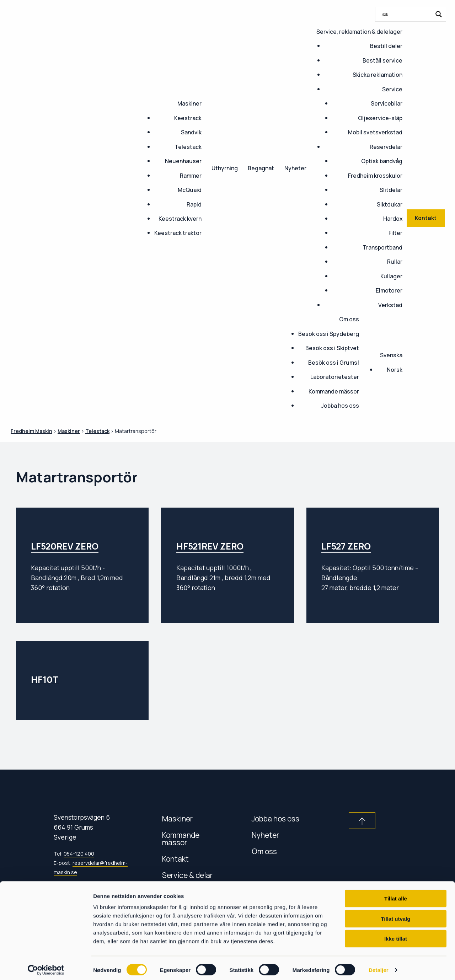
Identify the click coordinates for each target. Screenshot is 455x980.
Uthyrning (225, 168)
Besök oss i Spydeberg (329, 334)
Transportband (382, 247)
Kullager (391, 276)
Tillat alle (396, 895)
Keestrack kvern (180, 219)
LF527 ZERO (346, 546)
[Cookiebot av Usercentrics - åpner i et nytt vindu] (46, 966)
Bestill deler (386, 46)
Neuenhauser (183, 161)
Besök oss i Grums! (334, 363)
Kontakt (175, 859)
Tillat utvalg (395, 915)
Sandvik (191, 132)
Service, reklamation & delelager (359, 32)
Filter (395, 233)
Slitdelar (391, 190)
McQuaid (190, 190)
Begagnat (261, 168)
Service (392, 89)
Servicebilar (387, 103)
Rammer (191, 176)
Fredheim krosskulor (375, 176)
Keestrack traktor (178, 233)
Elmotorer (389, 290)
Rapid (194, 204)
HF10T (45, 679)
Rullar (395, 262)
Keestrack (188, 118)
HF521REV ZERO (210, 546)
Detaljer (379, 966)
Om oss (349, 319)
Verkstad (390, 305)
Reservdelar (386, 147)
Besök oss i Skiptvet (332, 348)
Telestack (188, 147)
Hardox (393, 219)
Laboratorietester (335, 377)
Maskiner (189, 103)
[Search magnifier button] (439, 14)
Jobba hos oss (340, 406)
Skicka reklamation (378, 75)
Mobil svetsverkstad (375, 132)
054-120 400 (79, 854)
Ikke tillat (396, 935)
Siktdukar (390, 204)
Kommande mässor (334, 391)
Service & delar (187, 875)
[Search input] (406, 14)
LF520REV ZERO (65, 546)
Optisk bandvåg (382, 161)
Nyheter (295, 168)
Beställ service (382, 60)
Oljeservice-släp (380, 118)
